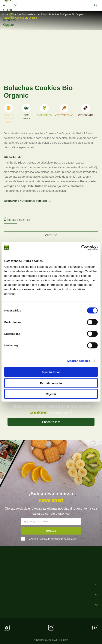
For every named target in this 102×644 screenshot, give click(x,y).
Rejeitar (51, 394)
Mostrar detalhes (79, 361)
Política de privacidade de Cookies (57, 539)
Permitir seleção (51, 383)
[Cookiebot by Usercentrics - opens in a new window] (81, 248)
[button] (96, 5)
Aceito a (53, 539)
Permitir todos (51, 372)
